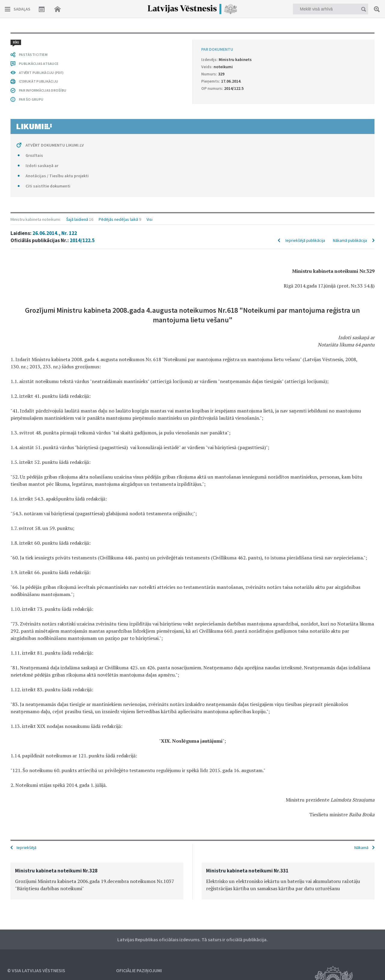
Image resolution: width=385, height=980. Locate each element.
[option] (97, 881)
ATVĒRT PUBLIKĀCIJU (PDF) (41, 73)
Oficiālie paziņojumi (139, 970)
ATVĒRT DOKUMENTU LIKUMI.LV (55, 145)
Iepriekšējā (26, 848)
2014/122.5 (82, 240)
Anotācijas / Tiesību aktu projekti (57, 176)
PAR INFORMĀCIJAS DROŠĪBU (43, 90)
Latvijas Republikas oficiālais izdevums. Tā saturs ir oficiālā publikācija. (192, 939)
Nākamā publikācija (350, 240)
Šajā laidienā (77, 219)
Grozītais (34, 155)
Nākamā (361, 848)
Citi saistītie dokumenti (48, 186)
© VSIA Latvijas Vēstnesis (36, 970)
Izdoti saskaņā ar (42, 166)
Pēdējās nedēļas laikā (118, 219)
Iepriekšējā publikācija (305, 240)
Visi (149, 219)
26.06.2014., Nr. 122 (55, 233)
